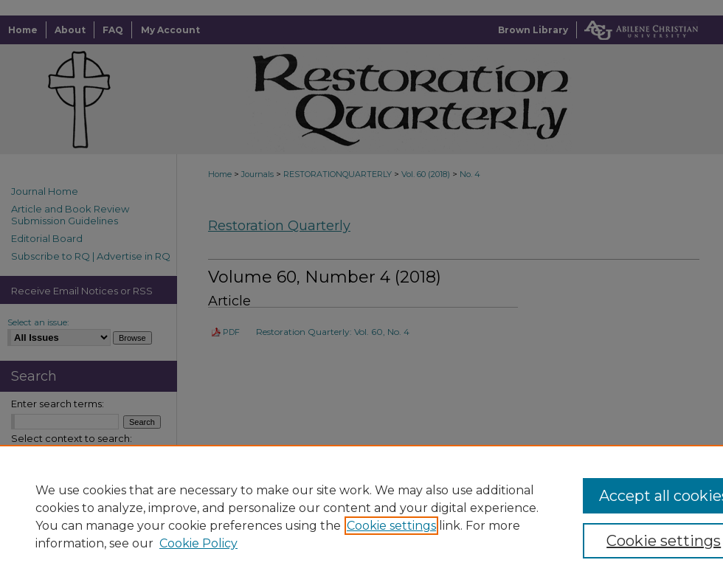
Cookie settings (391, 526)
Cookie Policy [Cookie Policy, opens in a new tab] (198, 543)
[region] (361, 516)
